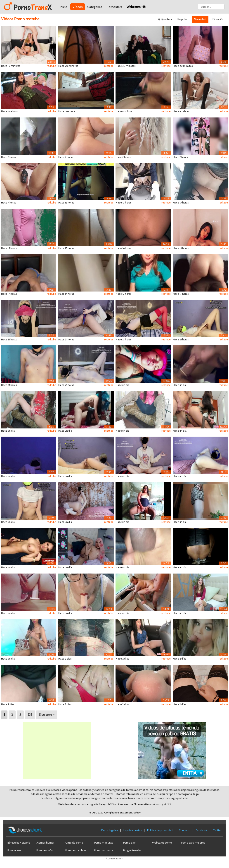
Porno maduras (104, 843)
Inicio (64, 7)
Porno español (45, 850)
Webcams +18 (136, 7)
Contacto (184, 830)
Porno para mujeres (193, 843)
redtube (51, 66)
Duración (218, 19)
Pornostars (114, 7)
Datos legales (110, 830)
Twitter (217, 830)
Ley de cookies (132, 830)
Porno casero (15, 850)
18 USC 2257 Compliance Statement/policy (114, 812)
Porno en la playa (76, 850)
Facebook (202, 830)
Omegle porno (74, 843)
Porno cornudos (104, 850)
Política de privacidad (160, 830)
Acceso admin (114, 858)
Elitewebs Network (19, 843)
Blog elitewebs (132, 850)
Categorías (95, 7)
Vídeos (78, 7)
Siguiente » (47, 715)
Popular (183, 19)
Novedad (200, 19)
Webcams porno (162, 843)
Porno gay (129, 843)
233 (30, 715)
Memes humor (45, 843)
